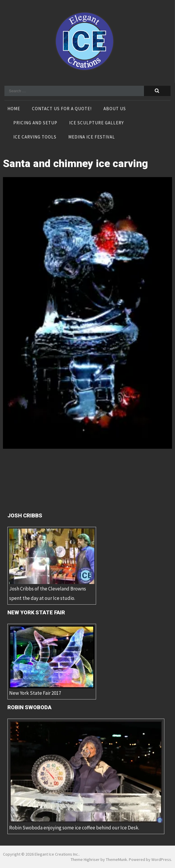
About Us (115, 109)
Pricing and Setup (35, 123)
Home (14, 109)
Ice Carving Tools (35, 137)
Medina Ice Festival (92, 137)
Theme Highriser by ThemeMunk (99, 859)
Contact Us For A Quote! (62, 109)
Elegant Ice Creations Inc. (57, 854)
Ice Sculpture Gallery (97, 123)
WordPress (161, 859)
